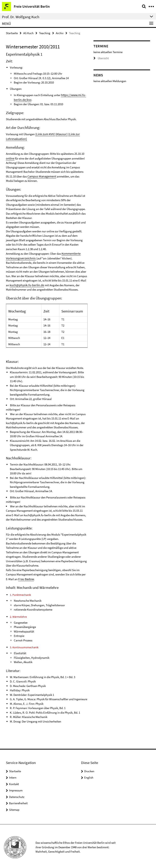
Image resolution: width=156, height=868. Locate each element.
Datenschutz (17, 795)
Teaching (45, 33)
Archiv (60, 33)
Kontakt (14, 782)
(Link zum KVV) (44, 133)
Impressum (16, 788)
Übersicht (101, 58)
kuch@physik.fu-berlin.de (25, 283)
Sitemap (14, 807)
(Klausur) (60, 133)
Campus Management (41, 175)
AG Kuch (28, 33)
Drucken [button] (89, 769)
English (89, 775)
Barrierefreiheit (18, 801)
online (10, 157)
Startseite (12, 33)
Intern (13, 775)
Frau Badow (25, 577)
